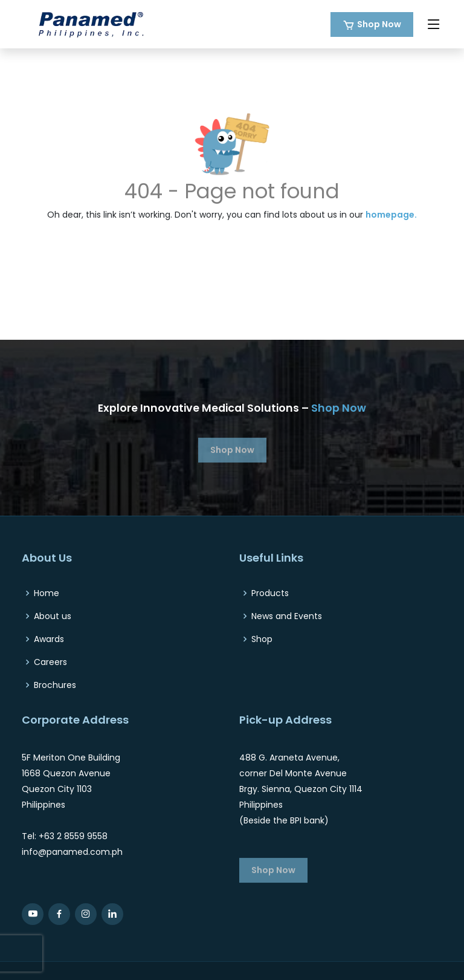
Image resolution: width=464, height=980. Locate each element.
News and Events (287, 616)
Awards (49, 639)
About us (53, 616)
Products (270, 593)
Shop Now (379, 24)
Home (47, 593)
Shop (262, 639)
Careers (50, 662)
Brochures (55, 685)
